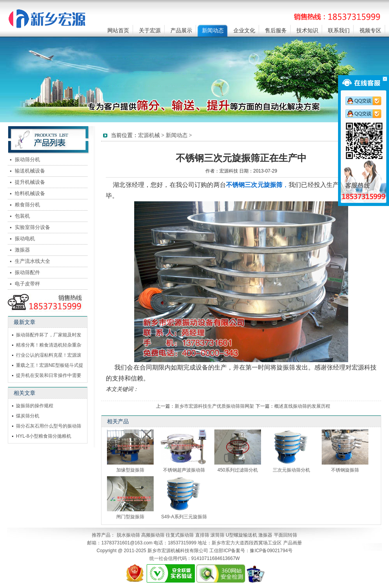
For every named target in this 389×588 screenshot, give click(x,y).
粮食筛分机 (27, 205)
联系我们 (339, 31)
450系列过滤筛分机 (238, 470)
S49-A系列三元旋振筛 (184, 517)
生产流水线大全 (32, 261)
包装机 (22, 216)
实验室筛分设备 (32, 227)
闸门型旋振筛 (130, 517)
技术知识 (307, 31)
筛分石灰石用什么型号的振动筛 (49, 426)
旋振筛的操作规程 (35, 406)
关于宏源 (150, 31)
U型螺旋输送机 (241, 535)
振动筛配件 (27, 272)
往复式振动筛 (180, 535)
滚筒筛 (217, 535)
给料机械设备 (30, 193)
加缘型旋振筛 (130, 470)
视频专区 (370, 31)
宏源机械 (149, 135)
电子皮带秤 (27, 284)
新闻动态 (213, 31)
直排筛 (202, 535)
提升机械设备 (30, 182)
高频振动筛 (153, 535)
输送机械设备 (30, 171)
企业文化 (244, 31)
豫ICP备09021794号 (271, 551)
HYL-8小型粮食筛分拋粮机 (44, 436)
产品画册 (293, 543)
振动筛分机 (27, 159)
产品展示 (181, 31)
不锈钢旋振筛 (345, 470)
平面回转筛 (286, 535)
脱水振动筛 (128, 535)
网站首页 (118, 31)
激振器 (22, 250)
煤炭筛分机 (28, 416)
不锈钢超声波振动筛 (184, 470)
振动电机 (25, 239)
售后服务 (276, 31)
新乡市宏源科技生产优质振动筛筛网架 (214, 406)
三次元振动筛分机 (291, 470)
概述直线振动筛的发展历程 (302, 406)
